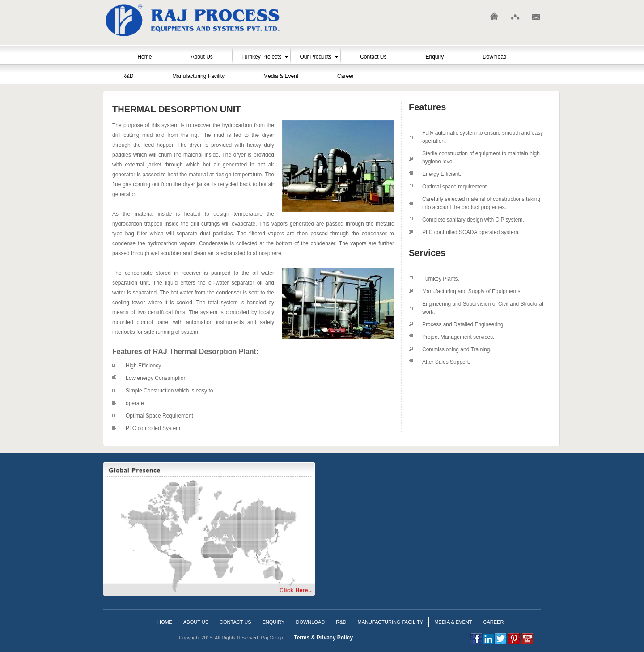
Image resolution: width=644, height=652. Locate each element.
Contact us (235, 622)
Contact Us (373, 57)
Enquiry (434, 57)
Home (144, 57)
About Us (201, 57)
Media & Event (281, 76)
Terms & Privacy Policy (323, 638)
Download (494, 57)
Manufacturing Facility (198, 76)
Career (345, 76)
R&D (128, 76)
